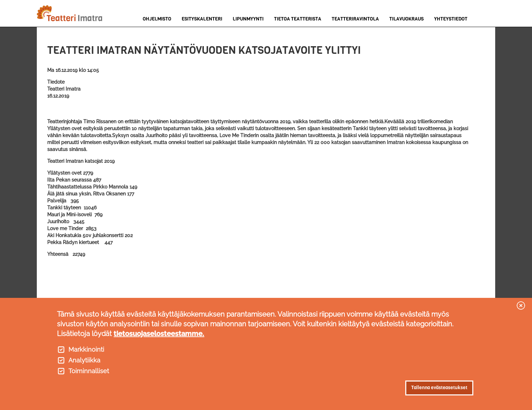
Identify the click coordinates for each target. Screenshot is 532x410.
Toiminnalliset (89, 371)
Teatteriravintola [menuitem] (355, 19)
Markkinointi (86, 350)
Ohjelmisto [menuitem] (157, 19)
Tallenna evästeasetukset (439, 388)
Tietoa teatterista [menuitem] (298, 19)
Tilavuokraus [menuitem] (406, 19)
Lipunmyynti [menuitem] (248, 19)
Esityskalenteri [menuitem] (202, 19)
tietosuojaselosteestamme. (159, 334)
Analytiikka (84, 360)
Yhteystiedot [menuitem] (451, 19)
